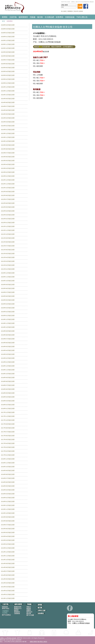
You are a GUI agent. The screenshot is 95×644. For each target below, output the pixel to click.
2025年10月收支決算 (8, 48)
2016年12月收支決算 (8, 459)
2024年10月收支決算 (8, 95)
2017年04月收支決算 (8, 443)
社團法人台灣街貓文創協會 (8, 638)
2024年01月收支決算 (8, 130)
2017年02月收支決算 (8, 451)
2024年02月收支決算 (8, 126)
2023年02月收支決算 (8, 172)
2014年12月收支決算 (8, 552)
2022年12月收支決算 (8, 180)
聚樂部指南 (18, 607)
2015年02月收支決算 (8, 544)
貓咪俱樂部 (18, 604)
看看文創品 (6, 609)
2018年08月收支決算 (8, 381)
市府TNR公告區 (66, 2)
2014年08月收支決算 (8, 567)
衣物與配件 (5, 611)
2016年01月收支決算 (8, 501)
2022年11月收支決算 (8, 184)
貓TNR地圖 (30, 615)
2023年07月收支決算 (8, 153)
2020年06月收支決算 (8, 296)
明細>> (43, 60)
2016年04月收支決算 (8, 490)
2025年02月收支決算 (8, 79)
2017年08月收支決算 (8, 428)
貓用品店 (29, 612)
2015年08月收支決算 (8, 521)
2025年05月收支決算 (8, 68)
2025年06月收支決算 (8, 64)
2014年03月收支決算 (8, 587)
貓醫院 (29, 610)
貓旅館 (29, 609)
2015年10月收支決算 (8, 513)
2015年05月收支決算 (8, 532)
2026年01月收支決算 (8, 37)
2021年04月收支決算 (8, 257)
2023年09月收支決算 (8, 145)
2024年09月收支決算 (8, 99)
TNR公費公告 (82, 17)
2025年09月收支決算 (8, 52)
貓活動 (40, 17)
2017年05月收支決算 (8, 439)
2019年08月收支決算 (8, 335)
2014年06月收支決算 (8, 575)
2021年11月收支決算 (8, 230)
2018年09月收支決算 (8, 377)
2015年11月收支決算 (8, 509)
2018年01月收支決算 (8, 408)
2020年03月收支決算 (8, 308)
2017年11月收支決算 (8, 416)
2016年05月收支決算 (8, 486)
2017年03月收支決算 (8, 447)
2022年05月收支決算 (8, 207)
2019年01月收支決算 (8, 362)
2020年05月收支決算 (8, 300)
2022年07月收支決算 (8, 199)
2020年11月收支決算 (8, 277)
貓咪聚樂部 (23, 17)
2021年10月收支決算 (8, 234)
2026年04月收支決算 (8, 25)
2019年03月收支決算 (8, 354)
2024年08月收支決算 (8, 102)
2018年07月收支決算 (8, 385)
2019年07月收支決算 (8, 339)
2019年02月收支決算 (8, 358)
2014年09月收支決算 (8, 563)
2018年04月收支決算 (8, 397)
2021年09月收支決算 (8, 238)
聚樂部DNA (18, 609)
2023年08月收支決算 (8, 149)
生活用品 (5, 613)
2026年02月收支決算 (8, 33)
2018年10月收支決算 (8, 374)
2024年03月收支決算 (8, 122)
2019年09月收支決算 (8, 331)
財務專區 (60, 17)
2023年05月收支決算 (8, 161)
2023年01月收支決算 (8, 176)
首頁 (3, 21)
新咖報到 (17, 612)
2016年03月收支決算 (8, 494)
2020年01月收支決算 (8, 316)
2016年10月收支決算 (8, 467)
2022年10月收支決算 (8, 188)
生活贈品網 (49, 17)
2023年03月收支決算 (8, 168)
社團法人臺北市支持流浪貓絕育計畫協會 (82, 2)
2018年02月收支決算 (8, 405)
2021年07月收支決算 (8, 246)
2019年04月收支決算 (8, 350)
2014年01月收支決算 (8, 594)
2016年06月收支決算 (8, 482)
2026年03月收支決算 (8, 29)
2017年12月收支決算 (8, 412)
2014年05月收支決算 (8, 579)
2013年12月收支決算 (8, 598)
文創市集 (13, 17)
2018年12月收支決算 (8, 366)
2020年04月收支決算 (8, 304)
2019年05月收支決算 (8, 347)
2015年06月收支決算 (8, 529)
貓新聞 (16, 610)
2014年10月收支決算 (8, 560)
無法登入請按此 (79, 11)
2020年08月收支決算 (8, 288)
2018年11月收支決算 (8, 370)
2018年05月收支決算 (8, 393)
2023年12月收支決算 (8, 133)
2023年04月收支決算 (8, 164)
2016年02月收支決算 (8, 498)
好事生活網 (41, 611)
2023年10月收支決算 (8, 141)
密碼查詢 (70, 11)
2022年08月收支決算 (8, 195)
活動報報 (17, 613)
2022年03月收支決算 (8, 215)
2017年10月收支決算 (8, 420)
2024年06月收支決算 (8, 110)
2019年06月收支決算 (8, 343)
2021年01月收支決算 (8, 269)
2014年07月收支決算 (8, 571)
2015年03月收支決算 (8, 540)
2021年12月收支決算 (8, 226)
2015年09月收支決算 (8, 517)
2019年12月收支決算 (8, 319)
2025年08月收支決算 (8, 56)
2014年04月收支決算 (8, 583)
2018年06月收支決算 (8, 389)
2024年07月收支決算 (8, 106)
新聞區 (5, 17)
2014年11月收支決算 (8, 556)
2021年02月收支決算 (8, 265)
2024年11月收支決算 (8, 91)
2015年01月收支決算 (8, 548)
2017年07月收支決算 (8, 432)
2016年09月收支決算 (8, 470)
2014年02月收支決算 (8, 591)
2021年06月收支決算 (8, 250)
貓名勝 (29, 613)
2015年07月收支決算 (8, 525)
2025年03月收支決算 (8, 75)
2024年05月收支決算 (8, 114)
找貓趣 (33, 17)
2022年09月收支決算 (8, 192)
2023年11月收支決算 (8, 137)
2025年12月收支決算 (8, 40)
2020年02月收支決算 (8, 312)
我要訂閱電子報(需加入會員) (39, 642)
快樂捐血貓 (70, 17)
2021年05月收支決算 (8, 254)
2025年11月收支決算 (8, 44)
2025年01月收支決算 (8, 83)
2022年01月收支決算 (8, 223)
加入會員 (64, 11)
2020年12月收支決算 (8, 273)
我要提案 (5, 607)
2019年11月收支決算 (8, 323)
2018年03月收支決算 (8, 401)
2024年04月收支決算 (8, 118)
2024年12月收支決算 (8, 87)
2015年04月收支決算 (8, 536)
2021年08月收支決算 (8, 242)
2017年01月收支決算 (8, 455)
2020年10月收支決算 (8, 281)
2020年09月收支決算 (8, 285)
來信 (41, 47)
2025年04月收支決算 (8, 71)
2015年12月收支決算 (8, 505)
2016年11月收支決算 (8, 463)
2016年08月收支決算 (8, 474)
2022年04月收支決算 (8, 211)
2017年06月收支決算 (8, 436)
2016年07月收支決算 (8, 478)
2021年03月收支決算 (8, 261)
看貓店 (29, 607)
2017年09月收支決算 (8, 424)
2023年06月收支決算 (8, 157)
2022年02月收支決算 (8, 219)
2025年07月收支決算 (8, 60)
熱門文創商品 (6, 615)
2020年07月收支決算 (8, 292)
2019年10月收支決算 (8, 327)
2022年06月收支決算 (8, 203)
